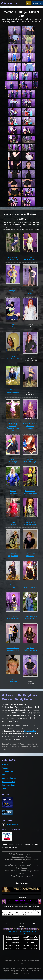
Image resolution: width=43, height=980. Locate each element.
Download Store (8, 785)
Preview (5, 764)
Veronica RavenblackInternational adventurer (30, 426)
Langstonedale (30, 731)
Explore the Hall (8, 782)
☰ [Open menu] (22, 3)
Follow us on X (10, 825)
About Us (6, 768)
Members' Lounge (9, 778)
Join (28, 3)
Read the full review (12, 848)
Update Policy (8, 771)
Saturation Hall (10, 3)
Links (4, 789)
